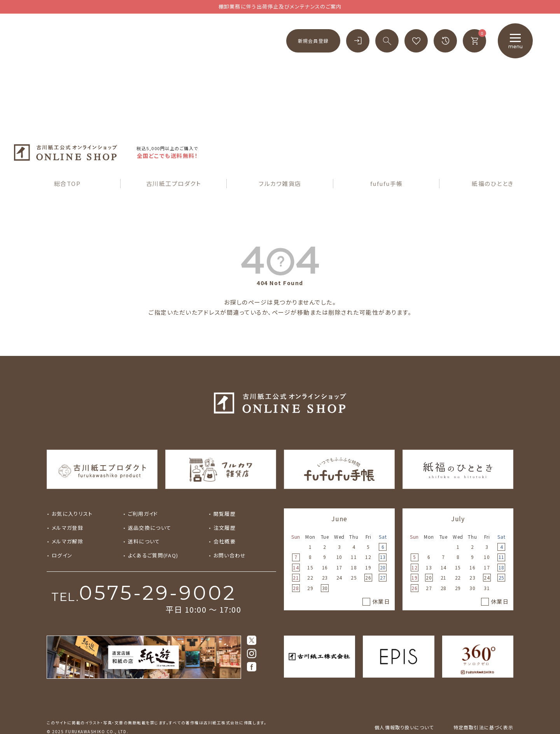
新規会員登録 (313, 41)
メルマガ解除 (67, 522)
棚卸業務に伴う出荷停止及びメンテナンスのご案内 (280, 6)
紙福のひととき (493, 164)
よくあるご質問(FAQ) (153, 536)
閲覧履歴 (225, 495)
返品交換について (150, 508)
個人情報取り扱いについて (404, 708)
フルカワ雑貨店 (280, 164)
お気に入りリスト (72, 495)
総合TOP (67, 164)
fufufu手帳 (387, 164)
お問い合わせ (230, 536)
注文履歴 (225, 508)
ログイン (62, 536)
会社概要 (225, 522)
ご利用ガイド (143, 495)
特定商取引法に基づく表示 (483, 708)
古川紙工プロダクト (174, 164)
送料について (144, 522)
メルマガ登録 (67, 508)
